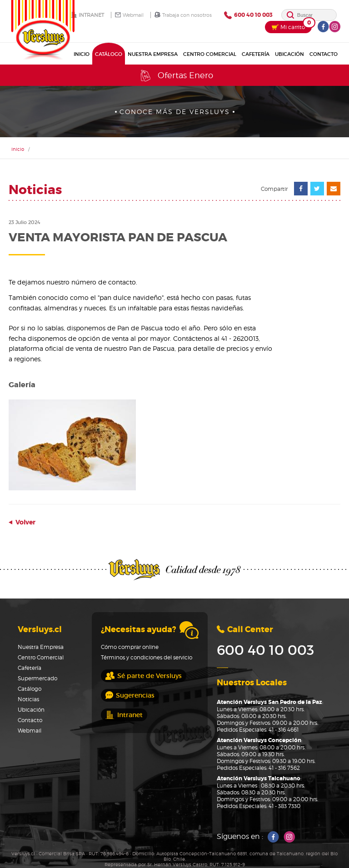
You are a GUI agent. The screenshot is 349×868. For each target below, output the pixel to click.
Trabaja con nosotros (183, 15)
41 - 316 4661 (284, 730)
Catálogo (109, 54)
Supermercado (37, 678)
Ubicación (289, 54)
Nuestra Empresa (153, 54)
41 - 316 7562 (284, 768)
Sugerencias (130, 695)
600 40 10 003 (248, 15)
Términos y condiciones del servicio (147, 657)
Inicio (82, 54)
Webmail (129, 15)
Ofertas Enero (176, 76)
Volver (22, 522)
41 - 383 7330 (284, 806)
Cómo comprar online (130, 647)
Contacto (324, 54)
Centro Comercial (210, 54)
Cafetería (256, 54)
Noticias (28, 699)
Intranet (87, 15)
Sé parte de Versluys (144, 676)
